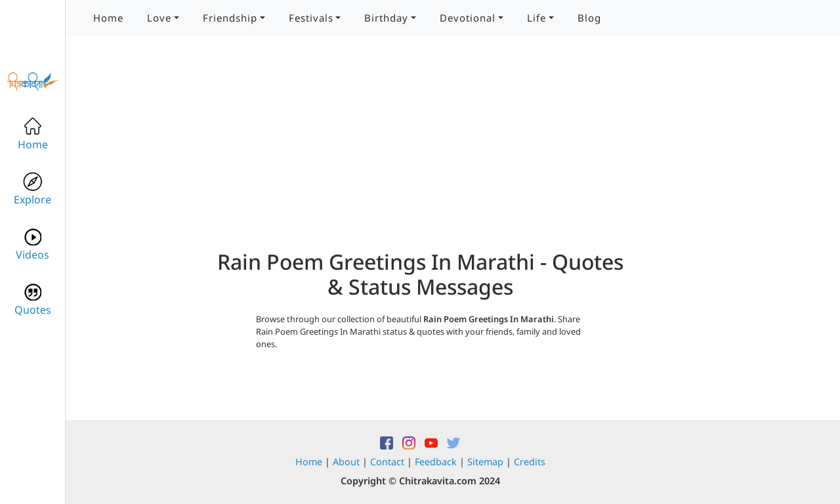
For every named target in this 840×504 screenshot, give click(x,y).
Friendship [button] (230, 18)
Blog (589, 18)
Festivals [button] (311, 18)
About (346, 462)
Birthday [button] (386, 18)
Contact (387, 462)
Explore (32, 189)
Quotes (33, 300)
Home (108, 18)
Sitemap (485, 462)
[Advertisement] (420, 157)
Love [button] (159, 18)
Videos (32, 244)
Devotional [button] (468, 18)
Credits (530, 462)
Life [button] (536, 18)
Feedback (436, 462)
